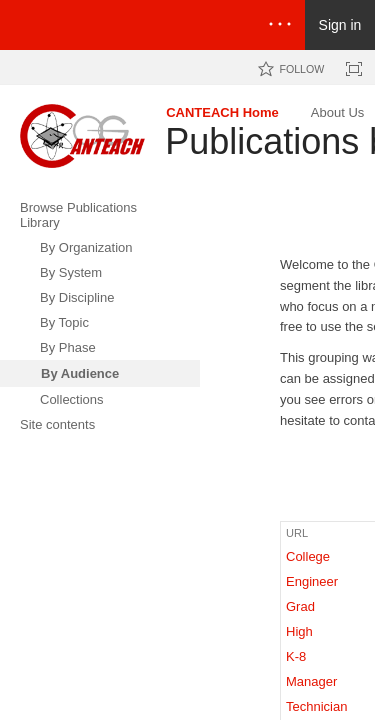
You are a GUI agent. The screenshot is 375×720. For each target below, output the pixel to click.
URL (297, 533)
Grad (300, 606)
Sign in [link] (340, 25)
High (299, 631)
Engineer (312, 581)
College (308, 556)
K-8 (296, 656)
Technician (316, 706)
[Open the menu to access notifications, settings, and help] (280, 25)
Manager (311, 681)
